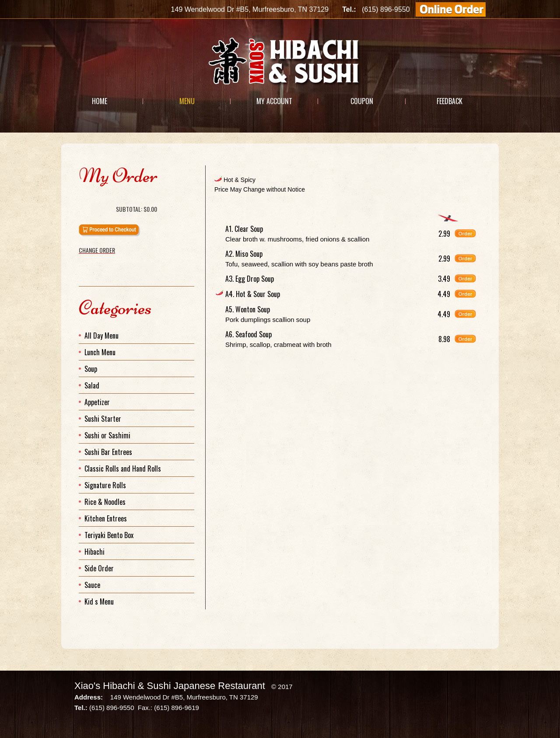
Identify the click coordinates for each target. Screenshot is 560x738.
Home (100, 101)
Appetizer (97, 402)
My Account (274, 101)
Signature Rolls (105, 485)
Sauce (92, 585)
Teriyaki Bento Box (109, 535)
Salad (92, 385)
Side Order (99, 568)
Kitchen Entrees (106, 518)
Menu (187, 101)
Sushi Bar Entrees (108, 452)
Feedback (450, 101)
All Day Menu (101, 336)
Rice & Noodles (105, 502)
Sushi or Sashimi (107, 435)
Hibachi (94, 552)
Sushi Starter (103, 419)
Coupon (362, 101)
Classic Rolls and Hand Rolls (123, 469)
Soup (91, 369)
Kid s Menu (99, 602)
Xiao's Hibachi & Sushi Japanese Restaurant (170, 686)
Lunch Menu (100, 352)
